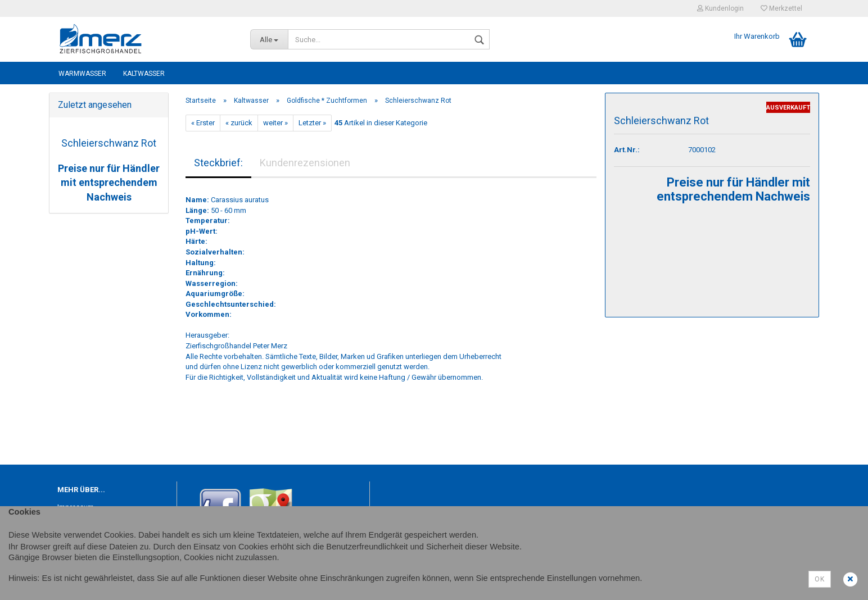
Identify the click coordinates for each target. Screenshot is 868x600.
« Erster (203, 123)
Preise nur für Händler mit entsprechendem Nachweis (109, 183)
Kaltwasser (144, 74)
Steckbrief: (218, 163)
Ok (820, 579)
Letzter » (312, 123)
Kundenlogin (720, 8)
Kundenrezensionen (305, 163)
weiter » (275, 123)
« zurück (239, 123)
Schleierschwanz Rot (109, 143)
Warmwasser (82, 74)
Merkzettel (781, 8)
